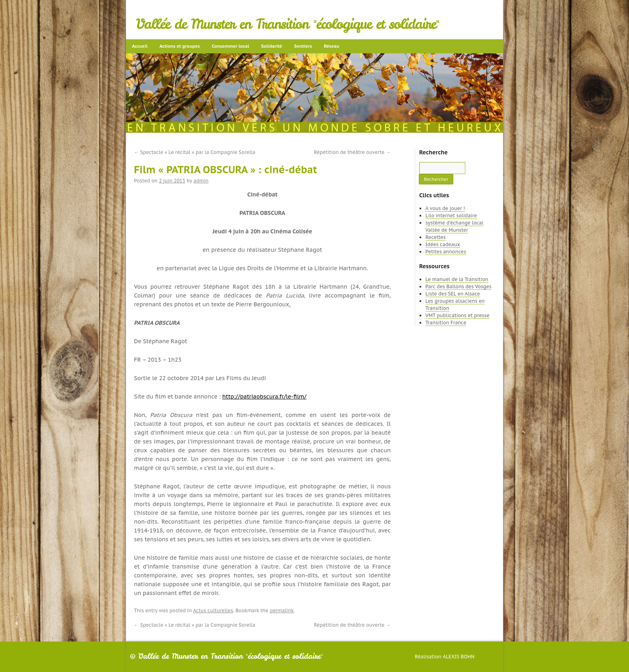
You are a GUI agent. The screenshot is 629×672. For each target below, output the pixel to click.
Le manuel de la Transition (457, 279)
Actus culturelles (213, 610)
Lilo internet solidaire (451, 216)
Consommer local (230, 46)
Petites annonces (446, 252)
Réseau (331, 46)
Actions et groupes (180, 46)
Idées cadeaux (443, 244)
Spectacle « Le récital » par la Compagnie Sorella (195, 152)
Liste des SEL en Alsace (453, 294)
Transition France (446, 323)
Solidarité (272, 46)
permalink (282, 610)
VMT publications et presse (458, 315)
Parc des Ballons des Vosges (459, 286)
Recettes (436, 237)
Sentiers (303, 46)
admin (201, 181)
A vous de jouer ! (445, 208)
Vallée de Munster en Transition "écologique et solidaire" (287, 24)
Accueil (140, 46)
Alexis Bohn (459, 657)
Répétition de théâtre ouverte (353, 152)
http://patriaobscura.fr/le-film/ (264, 397)
